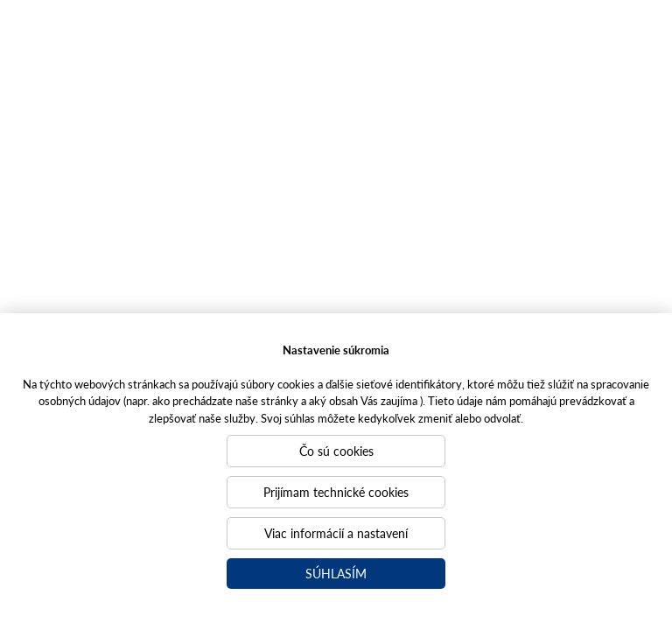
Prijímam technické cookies (336, 492)
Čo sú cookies (336, 451)
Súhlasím (336, 573)
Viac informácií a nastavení (336, 533)
